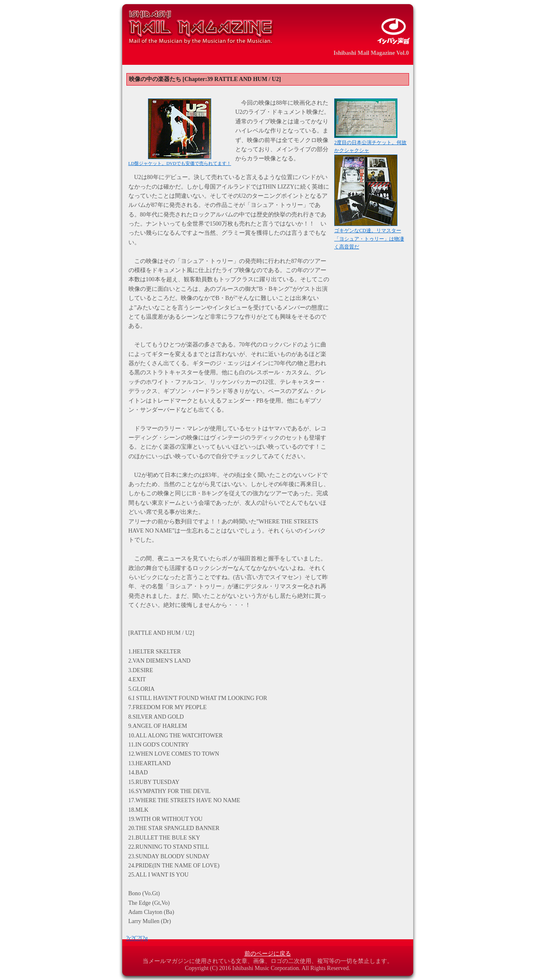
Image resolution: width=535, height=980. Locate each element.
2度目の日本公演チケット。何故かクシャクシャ (370, 144)
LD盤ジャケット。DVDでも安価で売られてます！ (180, 161)
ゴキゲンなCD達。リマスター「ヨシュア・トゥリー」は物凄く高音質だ (369, 236)
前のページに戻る (268, 954)
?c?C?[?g (137, 938)
